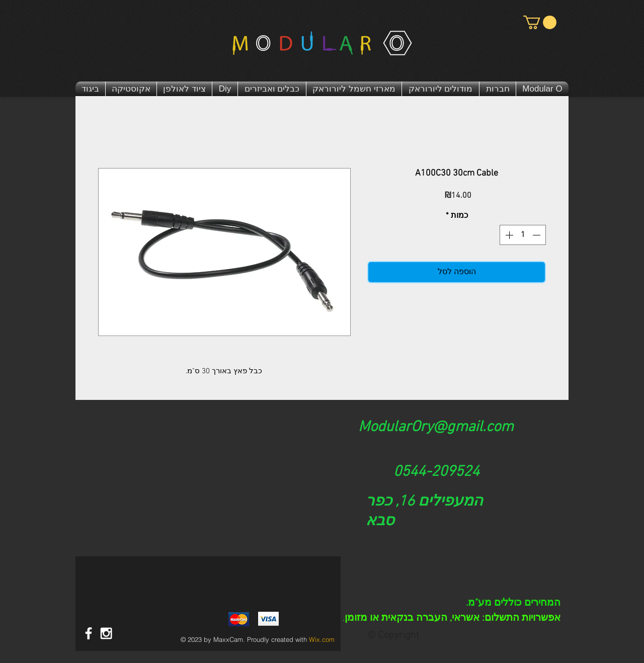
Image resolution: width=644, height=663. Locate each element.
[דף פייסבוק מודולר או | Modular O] (89, 633)
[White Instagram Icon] (106, 633)
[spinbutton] (523, 235)
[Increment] (508, 235)
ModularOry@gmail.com (436, 427)
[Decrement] (537, 235)
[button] (540, 22)
